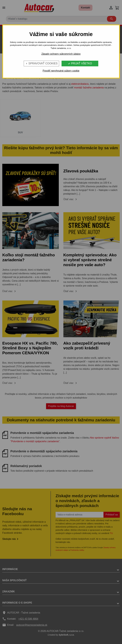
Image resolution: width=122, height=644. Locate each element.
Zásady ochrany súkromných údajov (61, 54)
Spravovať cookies (41, 63)
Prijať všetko (80, 63)
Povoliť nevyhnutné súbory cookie (61, 71)
